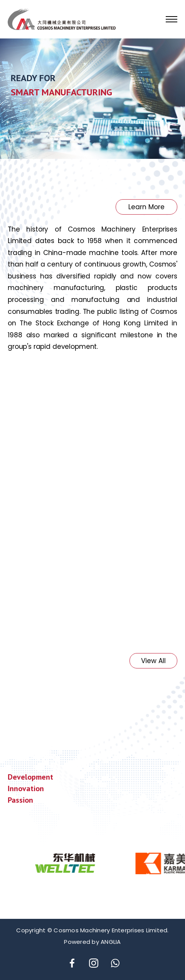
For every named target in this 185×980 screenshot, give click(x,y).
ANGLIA (111, 942)
